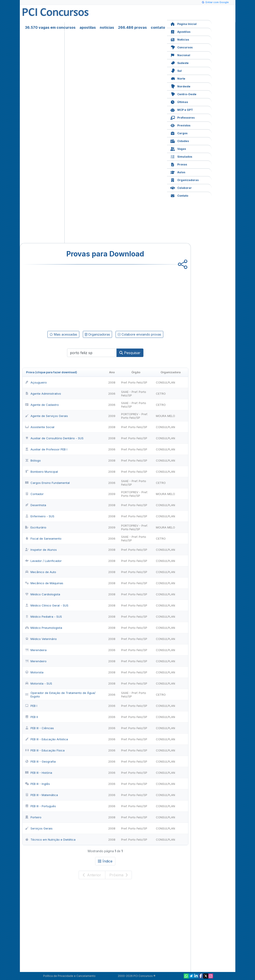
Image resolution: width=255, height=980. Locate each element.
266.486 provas (132, 27)
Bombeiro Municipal (42, 472)
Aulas (178, 172)
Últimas (179, 102)
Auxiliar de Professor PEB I (46, 449)
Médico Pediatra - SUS (44, 617)
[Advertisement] (69, 297)
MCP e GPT (182, 109)
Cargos (179, 133)
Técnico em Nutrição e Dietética (50, 840)
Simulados (181, 156)
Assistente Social (40, 427)
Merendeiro (36, 661)
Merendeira (36, 650)
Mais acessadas (63, 334)
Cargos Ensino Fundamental (47, 483)
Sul (176, 70)
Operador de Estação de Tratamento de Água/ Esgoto (60, 695)
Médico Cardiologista (43, 594)
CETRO (161, 394)
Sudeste (180, 63)
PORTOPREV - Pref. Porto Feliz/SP (134, 416)
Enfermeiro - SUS (40, 516)
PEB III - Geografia (40, 761)
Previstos (180, 125)
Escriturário (36, 527)
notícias (107, 27)
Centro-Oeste (183, 94)
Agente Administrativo (43, 394)
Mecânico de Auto (41, 572)
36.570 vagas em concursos (50, 27)
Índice (105, 861)
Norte (178, 78)
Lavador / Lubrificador (43, 561)
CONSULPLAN (165, 382)
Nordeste (180, 86)
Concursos (182, 47)
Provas (179, 164)
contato (158, 27)
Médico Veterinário (41, 639)
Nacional (180, 55)
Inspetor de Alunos (41, 550)
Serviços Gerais (39, 828)
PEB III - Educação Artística (47, 739)
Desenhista (36, 505)
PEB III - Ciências (40, 728)
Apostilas (180, 31)
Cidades (180, 141)
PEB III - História (39, 773)
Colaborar (181, 187)
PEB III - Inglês (38, 784)
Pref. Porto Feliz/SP (134, 382)
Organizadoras (185, 180)
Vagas (178, 148)
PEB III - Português (41, 806)
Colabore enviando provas (139, 334)
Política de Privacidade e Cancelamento (69, 976)
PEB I (31, 706)
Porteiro (33, 817)
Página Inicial (184, 24)
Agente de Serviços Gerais (47, 416)
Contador (34, 494)
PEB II (32, 717)
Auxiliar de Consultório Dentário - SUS (54, 438)
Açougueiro (36, 382)
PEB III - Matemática (42, 795)
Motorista (34, 672)
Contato (179, 195)
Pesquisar (130, 353)
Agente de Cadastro (42, 405)
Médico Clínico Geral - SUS (47, 605)
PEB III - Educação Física (45, 750)
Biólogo (33, 460)
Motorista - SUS (39, 683)
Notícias (180, 39)
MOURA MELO (165, 416)
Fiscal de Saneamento (43, 538)
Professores (183, 117)
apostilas (88, 27)
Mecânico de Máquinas (44, 583)
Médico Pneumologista (44, 628)
